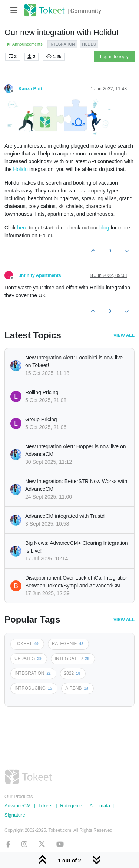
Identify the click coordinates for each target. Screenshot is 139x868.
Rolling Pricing (42, 392)
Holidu (20, 169)
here (22, 228)
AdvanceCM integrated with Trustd (65, 516)
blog (104, 228)
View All (124, 335)
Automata (100, 806)
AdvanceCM (18, 806)
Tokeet (45, 806)
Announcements (24, 44)
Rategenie (71, 806)
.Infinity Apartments (40, 275)
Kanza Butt (30, 89)
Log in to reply (114, 57)
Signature (15, 815)
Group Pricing (41, 419)
